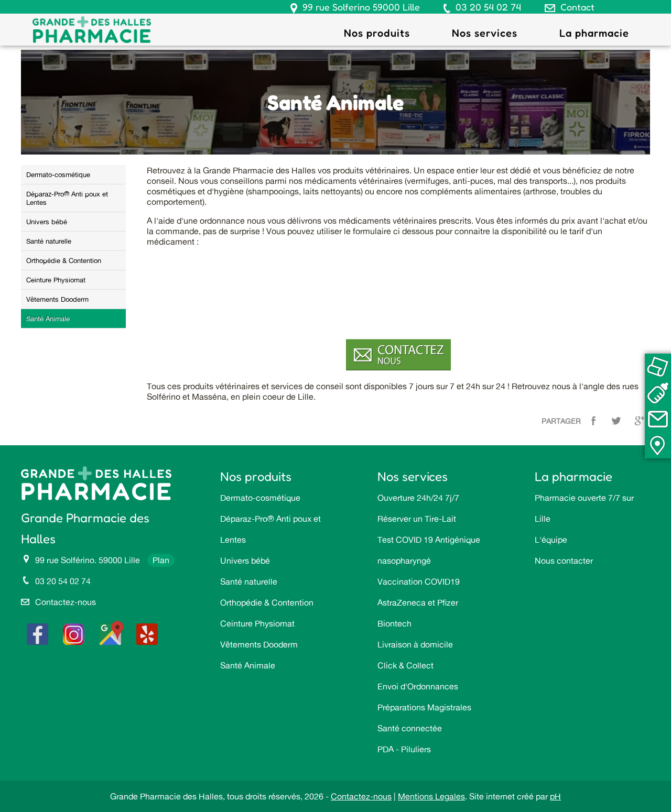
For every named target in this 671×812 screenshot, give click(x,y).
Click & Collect (405, 665)
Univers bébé (47, 222)
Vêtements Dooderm (57, 299)
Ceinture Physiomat (56, 280)
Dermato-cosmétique (58, 174)
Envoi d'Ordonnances (418, 686)
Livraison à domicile (415, 644)
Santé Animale (48, 319)
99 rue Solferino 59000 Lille (361, 7)
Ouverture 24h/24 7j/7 (418, 498)
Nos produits (377, 33)
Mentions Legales (431, 796)
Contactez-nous (66, 602)
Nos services (485, 33)
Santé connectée (410, 728)
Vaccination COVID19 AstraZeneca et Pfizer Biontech (419, 602)
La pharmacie (594, 33)
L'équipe (551, 540)
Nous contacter (564, 561)
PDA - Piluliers (404, 749)
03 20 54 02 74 (488, 7)
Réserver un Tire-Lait (417, 519)
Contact (577, 7)
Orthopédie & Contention (64, 260)
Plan (161, 560)
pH (555, 796)
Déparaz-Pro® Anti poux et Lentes (67, 198)
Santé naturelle (49, 241)
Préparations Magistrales (424, 707)
